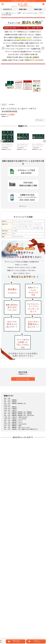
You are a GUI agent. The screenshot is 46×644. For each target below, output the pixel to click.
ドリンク (20, 422)
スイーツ (20, 420)
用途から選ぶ (23, 9)
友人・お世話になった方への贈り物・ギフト (28, 429)
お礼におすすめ (31, 415)
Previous (3, 48)
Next (43, 48)
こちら (25, 206)
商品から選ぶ (38, 9)
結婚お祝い (15, 407)
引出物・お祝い (7, 405)
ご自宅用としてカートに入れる (37, 641)
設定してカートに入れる (16, 641)
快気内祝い (30, 414)
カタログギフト (8, 9)
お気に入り (40, 120)
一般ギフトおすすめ (23, 417)
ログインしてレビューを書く (23, 379)
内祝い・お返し (7, 398)
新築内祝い (30, 412)
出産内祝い (15, 402)
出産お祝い (15, 408)
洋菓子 (20, 426)
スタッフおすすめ (22, 419)
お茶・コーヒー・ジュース (24, 427)
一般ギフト (15, 410)
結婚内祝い (15, 400)
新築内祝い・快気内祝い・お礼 (19, 403)
